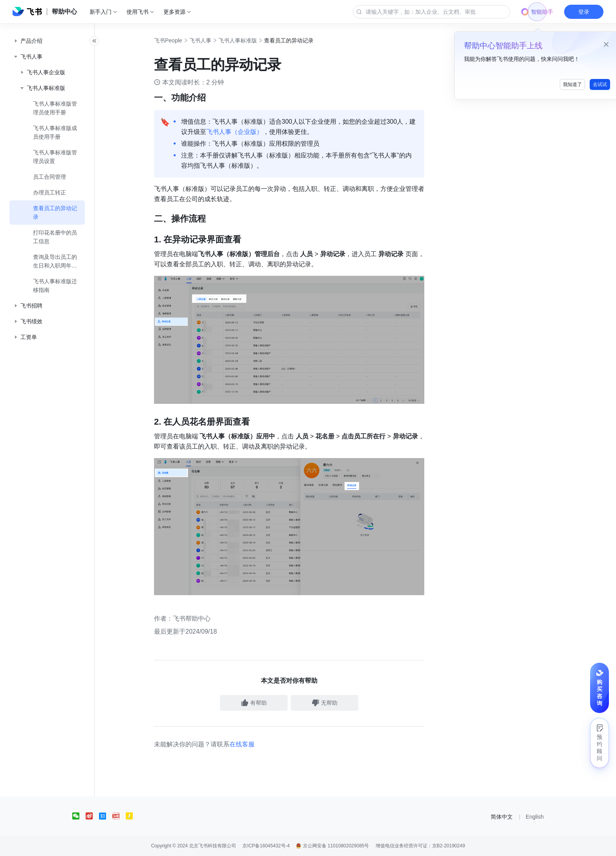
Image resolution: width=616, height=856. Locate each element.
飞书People (177, 40)
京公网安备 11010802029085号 (332, 846)
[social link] (79, 816)
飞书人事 (209, 40)
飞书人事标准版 (246, 40)
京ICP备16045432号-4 (266, 846)
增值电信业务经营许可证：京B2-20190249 (420, 846)
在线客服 (251, 744)
